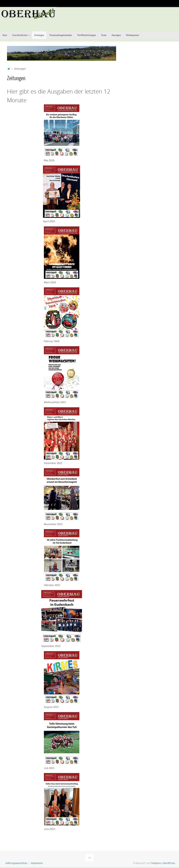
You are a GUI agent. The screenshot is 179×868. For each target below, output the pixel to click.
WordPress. (169, 861)
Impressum (37, 861)
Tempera (156, 861)
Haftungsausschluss (16, 861)
